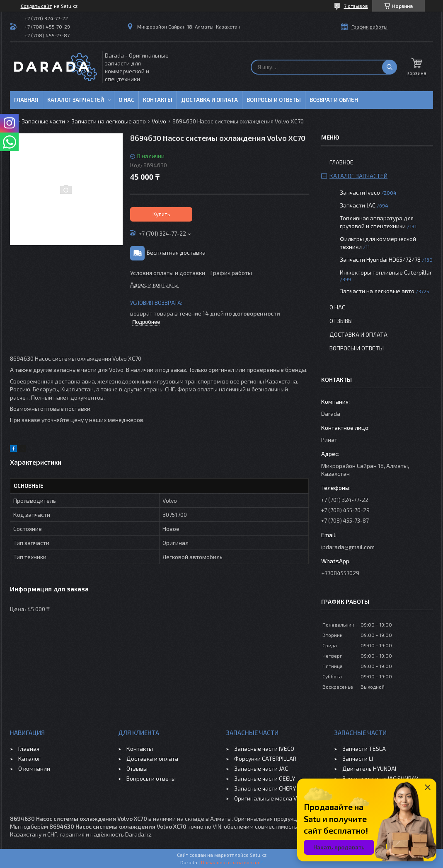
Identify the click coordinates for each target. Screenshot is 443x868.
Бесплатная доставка (176, 252)
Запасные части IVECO (264, 749)
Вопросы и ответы (274, 100)
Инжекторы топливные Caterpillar (386, 272)
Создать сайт (36, 6)
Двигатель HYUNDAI (369, 768)
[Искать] (390, 67)
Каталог (29, 758)
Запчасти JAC (358, 205)
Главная (26, 100)
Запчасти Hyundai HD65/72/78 (380, 259)
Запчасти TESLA (364, 749)
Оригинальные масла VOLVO (272, 798)
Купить (161, 214)
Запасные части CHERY (265, 788)
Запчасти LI (358, 758)
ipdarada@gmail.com (348, 547)
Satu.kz (258, 855)
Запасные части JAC (261, 768)
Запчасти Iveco (360, 192)
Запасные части (43, 121)
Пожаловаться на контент (232, 862)
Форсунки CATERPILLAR (265, 758)
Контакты (158, 100)
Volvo (159, 121)
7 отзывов (356, 6)
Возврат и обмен (334, 100)
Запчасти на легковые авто (109, 121)
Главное (341, 162)
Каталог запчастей (76, 100)
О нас (126, 100)
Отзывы (341, 321)
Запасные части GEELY (265, 778)
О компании (34, 768)
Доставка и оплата (209, 100)
